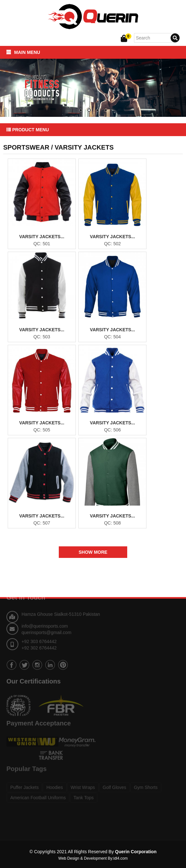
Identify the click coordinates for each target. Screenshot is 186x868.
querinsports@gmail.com (46, 625)
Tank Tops (84, 792)
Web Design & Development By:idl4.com (93, 858)
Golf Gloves (115, 782)
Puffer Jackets (24, 782)
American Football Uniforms (38, 792)
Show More (93, 552)
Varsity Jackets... (42, 237)
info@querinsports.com (45, 618)
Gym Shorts (146, 782)
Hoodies (54, 782)
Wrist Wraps (83, 782)
